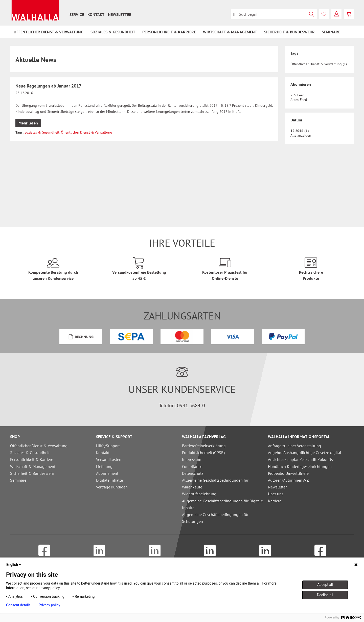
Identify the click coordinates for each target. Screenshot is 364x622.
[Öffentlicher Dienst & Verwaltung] (49, 32)
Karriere (275, 501)
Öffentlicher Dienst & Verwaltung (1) (319, 64)
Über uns (276, 494)
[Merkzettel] (324, 14)
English (14, 565)
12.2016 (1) (300, 131)
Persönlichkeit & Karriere (32, 459)
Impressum (192, 459)
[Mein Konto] (336, 14)
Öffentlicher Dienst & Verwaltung (87, 132)
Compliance (192, 466)
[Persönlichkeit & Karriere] (169, 32)
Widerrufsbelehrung (199, 494)
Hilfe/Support (108, 446)
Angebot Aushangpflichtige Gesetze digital (305, 453)
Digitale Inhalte (109, 480)
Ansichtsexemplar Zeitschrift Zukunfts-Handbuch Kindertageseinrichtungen (301, 463)
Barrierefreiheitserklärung (204, 446)
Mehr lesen (28, 123)
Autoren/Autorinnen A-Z (288, 480)
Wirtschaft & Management (33, 466)
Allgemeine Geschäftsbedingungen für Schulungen (215, 518)
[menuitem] (77, 14)
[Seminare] (331, 32)
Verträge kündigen (112, 487)
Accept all (325, 585)
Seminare (18, 480)
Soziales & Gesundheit (42, 132)
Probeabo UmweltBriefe (288, 473)
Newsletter (120, 14)
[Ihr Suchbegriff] (274, 14)
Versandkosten (109, 459)
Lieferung (104, 466)
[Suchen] (312, 14)
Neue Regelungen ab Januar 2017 (48, 86)
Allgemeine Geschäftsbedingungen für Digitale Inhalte (222, 504)
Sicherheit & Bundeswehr (32, 473)
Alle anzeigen (301, 135)
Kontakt (96, 14)
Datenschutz (193, 473)
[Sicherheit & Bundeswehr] (289, 32)
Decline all (325, 595)
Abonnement (107, 473)
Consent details (18, 605)
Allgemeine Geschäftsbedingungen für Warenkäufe (215, 484)
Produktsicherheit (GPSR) (203, 453)
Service (77, 14)
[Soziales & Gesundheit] (113, 32)
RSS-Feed (298, 95)
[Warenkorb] (349, 14)
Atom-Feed (299, 100)
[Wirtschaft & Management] (230, 32)
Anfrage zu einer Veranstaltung (294, 446)
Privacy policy (49, 605)
